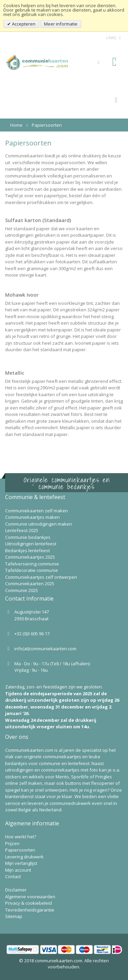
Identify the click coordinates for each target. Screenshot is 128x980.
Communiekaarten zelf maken (37, 511)
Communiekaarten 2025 (30, 584)
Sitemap (14, 916)
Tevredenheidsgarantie (30, 910)
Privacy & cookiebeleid (29, 903)
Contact (13, 876)
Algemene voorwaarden (30, 897)
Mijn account (18, 870)
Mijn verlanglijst (21, 863)
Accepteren (23, 24)
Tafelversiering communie (32, 564)
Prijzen (12, 843)
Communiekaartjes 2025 (30, 557)
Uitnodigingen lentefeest (31, 544)
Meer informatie (61, 24)
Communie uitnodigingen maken (39, 524)
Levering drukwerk (24, 857)
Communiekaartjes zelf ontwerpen (41, 577)
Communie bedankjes (28, 537)
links (111, 38)
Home (16, 125)
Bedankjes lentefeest (27, 550)
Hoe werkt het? (21, 837)
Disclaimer (16, 890)
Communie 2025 (22, 590)
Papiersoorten (20, 850)
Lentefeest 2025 (22, 530)
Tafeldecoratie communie (32, 570)
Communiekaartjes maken (32, 517)
